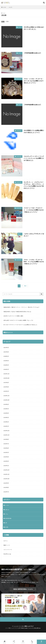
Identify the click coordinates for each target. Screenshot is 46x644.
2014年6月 (6, 404)
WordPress (37, 628)
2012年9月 (6, 483)
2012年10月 (6, 479)
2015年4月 (6, 387)
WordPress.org (7, 554)
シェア (14, 642)
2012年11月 (6, 474)
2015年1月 (6, 391)
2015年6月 (6, 383)
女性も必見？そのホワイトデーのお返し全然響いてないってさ (18, 320)
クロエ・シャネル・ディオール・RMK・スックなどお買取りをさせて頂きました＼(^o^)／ (34, 262)
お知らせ (20, 27)
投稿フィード (7, 545)
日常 (21, 234)
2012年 (10, 7)
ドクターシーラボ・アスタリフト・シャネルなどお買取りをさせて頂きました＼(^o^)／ (34, 210)
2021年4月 (6, 352)
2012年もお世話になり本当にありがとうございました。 (34, 28)
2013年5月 (6, 452)
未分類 (7, 527)
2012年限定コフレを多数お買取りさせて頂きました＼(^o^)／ (34, 131)
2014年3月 (6, 417)
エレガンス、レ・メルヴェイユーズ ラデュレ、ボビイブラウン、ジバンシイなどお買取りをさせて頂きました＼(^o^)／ (34, 185)
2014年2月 (6, 422)
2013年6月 (6, 448)
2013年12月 (6, 431)
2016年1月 (6, 369)
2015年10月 (6, 378)
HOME (4, 7)
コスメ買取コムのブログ (27, 626)
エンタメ (7, 505)
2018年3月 (6, 356)
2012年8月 (6, 487)
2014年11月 (6, 396)
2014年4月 (6, 413)
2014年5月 (6, 409)
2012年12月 (6, 470)
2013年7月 (6, 444)
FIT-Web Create (23, 628)
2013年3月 (6, 461)
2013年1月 (6, 466)
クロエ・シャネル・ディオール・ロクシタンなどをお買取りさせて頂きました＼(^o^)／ (34, 81)
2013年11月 (6, 435)
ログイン (6, 541)
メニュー (23, 642)
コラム (7, 514)
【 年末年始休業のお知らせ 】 (33, 53)
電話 (32, 642)
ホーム (5, 642)
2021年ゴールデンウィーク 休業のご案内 (13, 316)
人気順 (7, 21)
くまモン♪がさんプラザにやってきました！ (34, 235)
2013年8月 (6, 439)
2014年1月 (6, 426)
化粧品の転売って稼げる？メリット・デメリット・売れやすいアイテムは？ (22, 307)
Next (25, 286)
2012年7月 (6, 492)
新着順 (3, 21)
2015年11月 (6, 374)
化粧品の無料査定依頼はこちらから (23, 589)
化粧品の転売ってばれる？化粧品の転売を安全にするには (17, 312)
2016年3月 (6, 361)
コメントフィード (8, 550)
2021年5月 (6, 348)
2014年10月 (6, 400)
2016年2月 (6, 365)
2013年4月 (6, 457)
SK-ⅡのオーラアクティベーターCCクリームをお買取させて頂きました (20, 325)
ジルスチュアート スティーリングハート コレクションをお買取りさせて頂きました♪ (34, 158)
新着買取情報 (19, 79)
